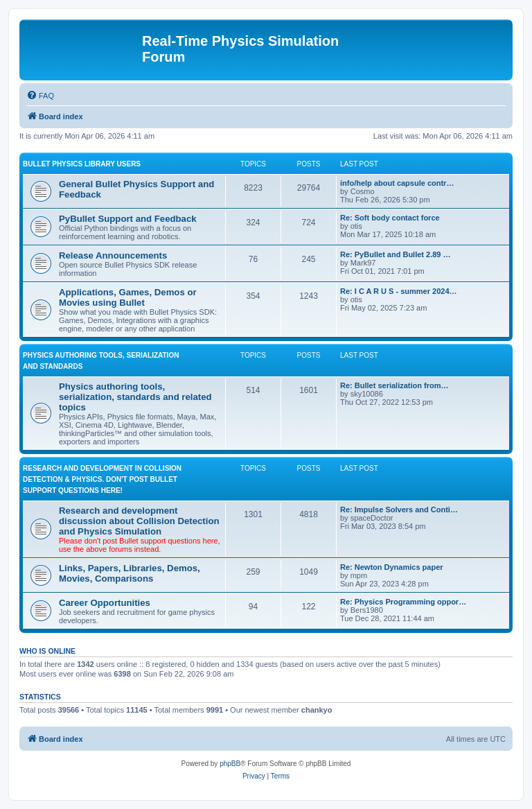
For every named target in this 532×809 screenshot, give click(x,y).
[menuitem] (40, 96)
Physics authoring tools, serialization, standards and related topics (135, 397)
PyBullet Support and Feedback (128, 219)
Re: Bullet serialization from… (394, 385)
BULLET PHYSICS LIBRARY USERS (82, 164)
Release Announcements (113, 255)
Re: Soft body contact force (390, 218)
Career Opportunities (105, 603)
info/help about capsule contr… (397, 183)
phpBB (230, 764)
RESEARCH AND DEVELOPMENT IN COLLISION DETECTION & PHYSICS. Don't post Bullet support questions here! (102, 479)
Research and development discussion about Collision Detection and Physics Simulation (139, 521)
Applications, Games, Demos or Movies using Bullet (128, 297)
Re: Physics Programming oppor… (403, 602)
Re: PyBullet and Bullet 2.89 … (396, 254)
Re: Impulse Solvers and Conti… (399, 510)
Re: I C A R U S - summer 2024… (399, 291)
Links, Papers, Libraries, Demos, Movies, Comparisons (130, 573)
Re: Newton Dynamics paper (392, 567)
